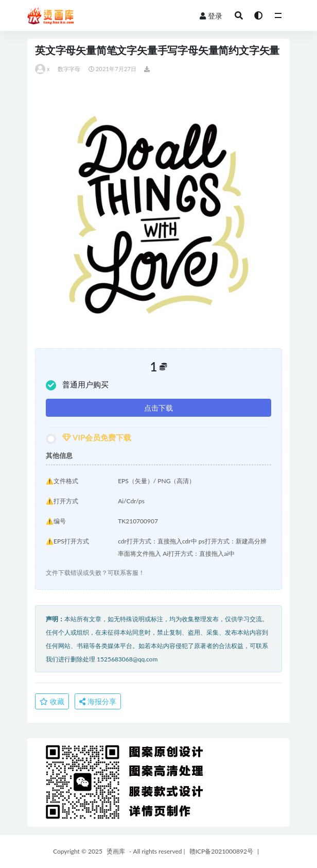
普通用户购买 (77, 385)
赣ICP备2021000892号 (221, 851)
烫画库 (116, 851)
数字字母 (69, 69)
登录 (211, 16)
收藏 (52, 701)
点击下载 (158, 408)
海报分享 (98, 701)
